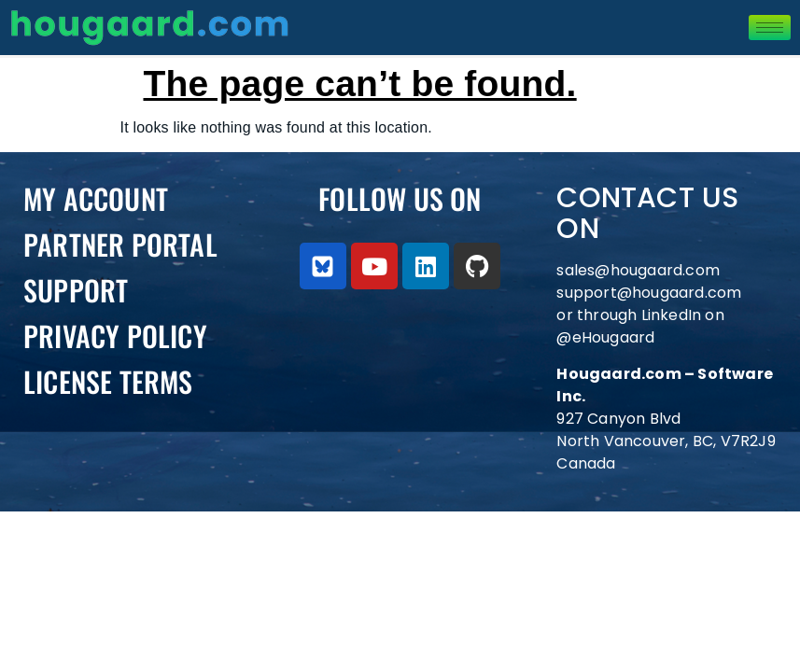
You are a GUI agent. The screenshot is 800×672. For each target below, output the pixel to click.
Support (76, 290)
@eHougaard (605, 337)
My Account (96, 198)
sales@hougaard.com (640, 270)
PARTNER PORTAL (120, 244)
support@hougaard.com (649, 293)
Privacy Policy (115, 336)
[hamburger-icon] (770, 28)
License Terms (108, 381)
